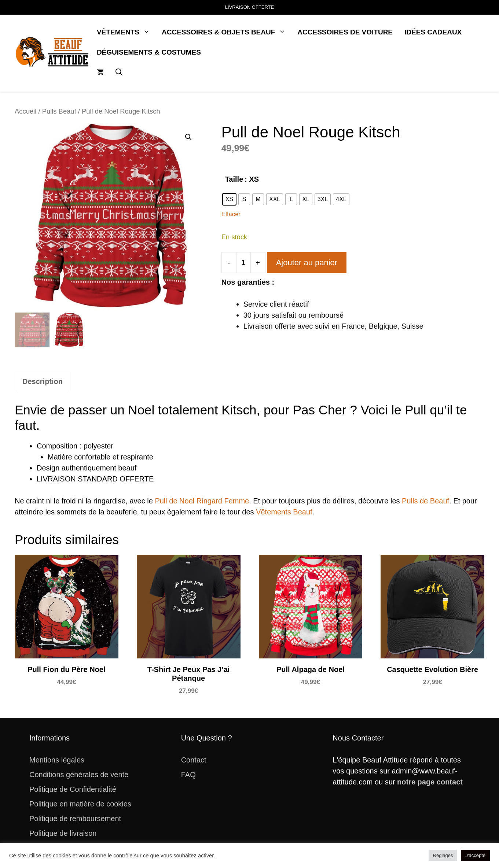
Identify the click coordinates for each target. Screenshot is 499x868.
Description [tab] (43, 381)
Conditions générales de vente (79, 775)
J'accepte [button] (475, 855)
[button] (119, 72)
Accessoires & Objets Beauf (227, 32)
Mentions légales (57, 760)
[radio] (229, 199)
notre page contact (430, 782)
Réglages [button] (443, 855)
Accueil (25, 111)
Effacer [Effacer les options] (231, 214)
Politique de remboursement (75, 819)
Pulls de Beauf (425, 501)
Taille (234, 179)
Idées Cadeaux (433, 32)
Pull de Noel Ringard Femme (202, 501)
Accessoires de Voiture (345, 32)
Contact (194, 760)
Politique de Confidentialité (73, 789)
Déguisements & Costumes (149, 52)
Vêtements (126, 32)
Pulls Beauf (59, 111)
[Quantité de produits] (243, 263)
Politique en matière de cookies (80, 804)
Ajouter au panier (307, 263)
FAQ (188, 775)
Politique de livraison (63, 833)
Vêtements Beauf (284, 512)
